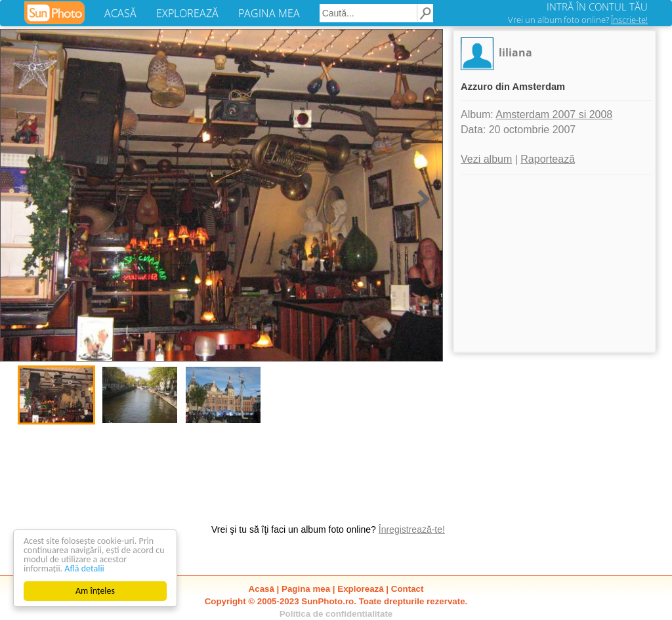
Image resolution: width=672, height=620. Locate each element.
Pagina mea (306, 589)
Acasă (262, 589)
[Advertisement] (555, 263)
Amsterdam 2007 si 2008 (554, 114)
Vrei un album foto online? (578, 20)
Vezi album (486, 159)
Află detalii (84, 568)
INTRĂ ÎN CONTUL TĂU (597, 7)
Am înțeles (95, 591)
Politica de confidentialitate (336, 614)
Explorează (360, 589)
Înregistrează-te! (412, 529)
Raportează (548, 159)
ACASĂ (120, 13)
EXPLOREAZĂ (187, 13)
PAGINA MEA (269, 13)
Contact (408, 589)
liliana (515, 52)
